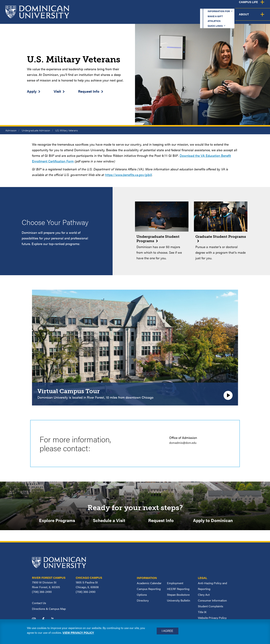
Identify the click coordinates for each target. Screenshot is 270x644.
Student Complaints (211, 608)
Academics (131, 17)
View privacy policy (78, 633)
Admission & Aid (163, 17)
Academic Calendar (149, 585)
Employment (175, 585)
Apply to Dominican (213, 521)
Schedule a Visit (109, 521)
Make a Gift (169, 6)
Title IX (202, 614)
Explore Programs (57, 521)
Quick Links (219, 6)
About (260, 17)
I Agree (168, 631)
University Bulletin (179, 602)
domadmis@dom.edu (184, 442)
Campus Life (234, 17)
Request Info (89, 91)
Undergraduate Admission (36, 130)
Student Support (200, 17)
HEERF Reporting (178, 590)
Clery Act (204, 596)
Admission (11, 130)
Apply (32, 91)
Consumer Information (212, 602)
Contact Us (39, 605)
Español (246, 6)
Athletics (194, 6)
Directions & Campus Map (49, 610)
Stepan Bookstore (178, 596)
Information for (137, 6)
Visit (57, 91)
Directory (143, 602)
